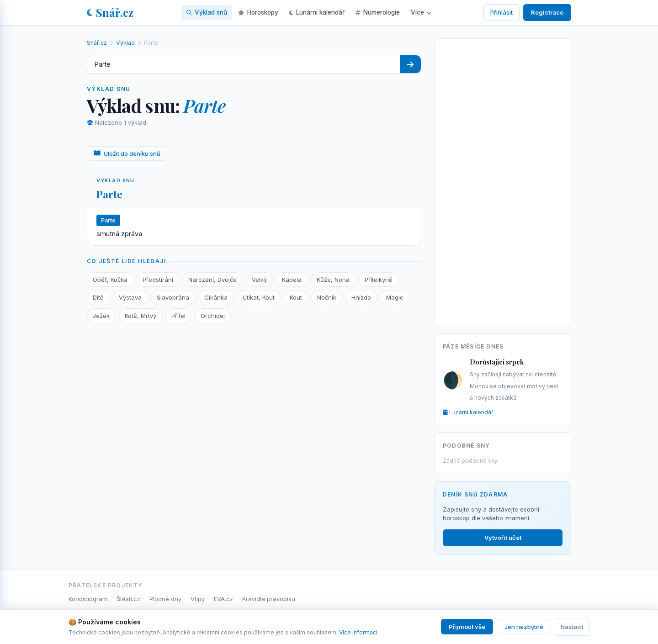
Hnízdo (361, 297)
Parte (109, 194)
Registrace (547, 12)
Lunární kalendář (317, 12)
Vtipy (198, 599)
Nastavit (572, 627)
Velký (259, 280)
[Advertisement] (503, 180)
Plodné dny (165, 599)
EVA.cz (223, 599)
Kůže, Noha (333, 280)
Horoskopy (258, 12)
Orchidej (213, 316)
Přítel (178, 316)
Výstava (130, 297)
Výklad (125, 43)
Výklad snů (207, 12)
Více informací (358, 632)
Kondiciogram (88, 599)
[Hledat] (410, 64)
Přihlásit (501, 12)
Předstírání (158, 280)
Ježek (101, 316)
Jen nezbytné (524, 627)
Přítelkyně (379, 280)
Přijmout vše (467, 627)
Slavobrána (173, 297)
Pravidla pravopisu (269, 599)
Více (421, 12)
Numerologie (378, 12)
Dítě (98, 297)
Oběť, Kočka (110, 280)
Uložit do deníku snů (127, 153)
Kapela (292, 280)
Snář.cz (110, 12)
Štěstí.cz (128, 599)
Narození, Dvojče (212, 280)
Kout (296, 297)
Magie (395, 297)
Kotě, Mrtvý (141, 316)
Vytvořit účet (503, 538)
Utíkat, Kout (259, 297)
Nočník (327, 297)
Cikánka (216, 297)
